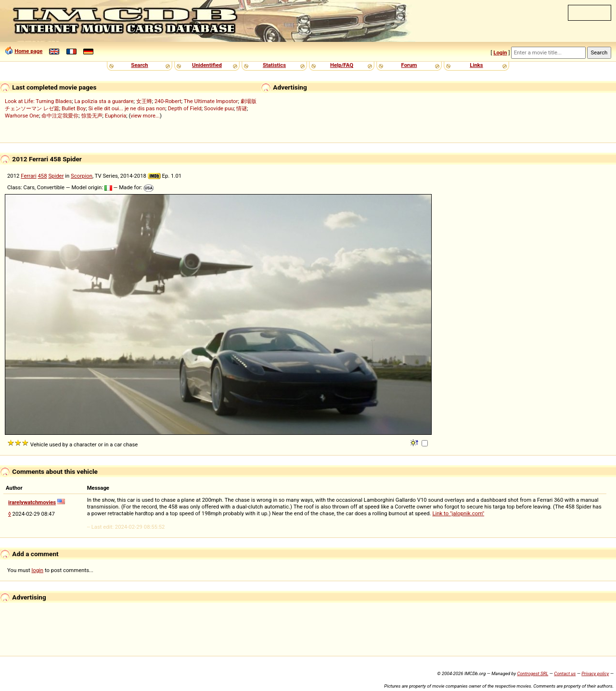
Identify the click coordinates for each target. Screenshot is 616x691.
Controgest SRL (533, 673)
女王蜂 (144, 101)
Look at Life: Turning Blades (38, 101)
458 (42, 176)
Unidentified (207, 65)
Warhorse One (22, 116)
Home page (28, 51)
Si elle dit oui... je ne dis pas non (127, 108)
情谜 (242, 108)
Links (476, 65)
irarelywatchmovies (32, 502)
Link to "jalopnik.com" (458, 513)
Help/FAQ (342, 65)
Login (500, 52)
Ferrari (28, 176)
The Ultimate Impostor (211, 101)
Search (139, 65)
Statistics (274, 65)
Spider (56, 176)
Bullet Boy (74, 108)
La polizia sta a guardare (104, 101)
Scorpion (82, 176)
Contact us (565, 673)
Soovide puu (219, 108)
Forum (409, 65)
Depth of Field (185, 108)
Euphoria (115, 116)
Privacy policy (595, 673)
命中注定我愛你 (60, 116)
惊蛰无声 (92, 116)
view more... (145, 116)
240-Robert (168, 101)
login (38, 570)
